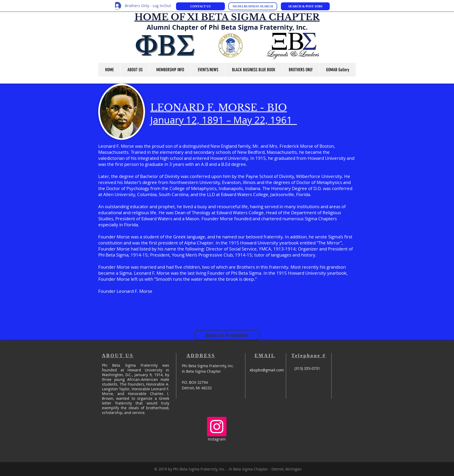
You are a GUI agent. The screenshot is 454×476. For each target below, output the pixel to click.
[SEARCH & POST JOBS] (305, 6)
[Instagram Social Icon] (217, 427)
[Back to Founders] (227, 335)
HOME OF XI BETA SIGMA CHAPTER (227, 17)
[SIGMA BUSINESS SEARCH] (253, 6)
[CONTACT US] (200, 6)
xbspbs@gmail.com (267, 370)
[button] (135, 70)
